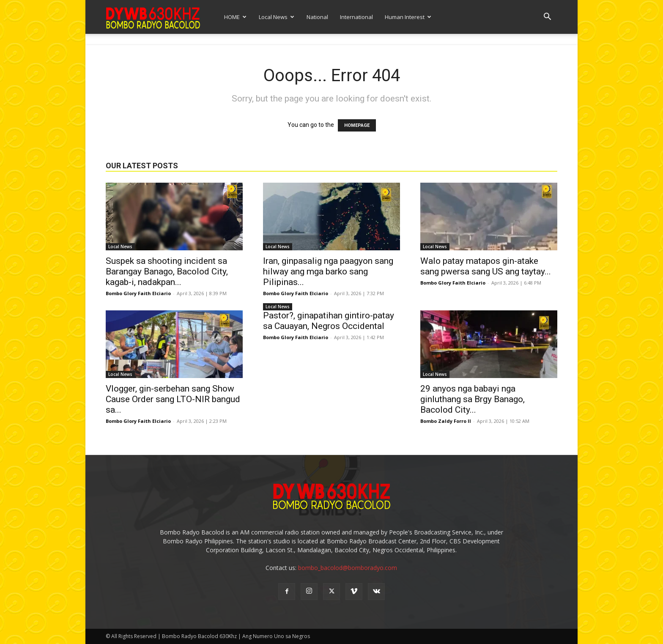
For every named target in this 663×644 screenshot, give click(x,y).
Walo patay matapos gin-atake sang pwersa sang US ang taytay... (486, 266)
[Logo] (153, 17)
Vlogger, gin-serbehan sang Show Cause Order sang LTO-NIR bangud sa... (173, 399)
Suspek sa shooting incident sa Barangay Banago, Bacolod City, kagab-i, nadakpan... (167, 271)
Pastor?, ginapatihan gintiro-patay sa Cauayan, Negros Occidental (329, 321)
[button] (547, 18)
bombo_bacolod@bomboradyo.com (348, 568)
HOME (235, 17)
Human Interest (408, 17)
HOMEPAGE (357, 125)
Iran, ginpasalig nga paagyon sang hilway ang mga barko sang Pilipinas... (328, 271)
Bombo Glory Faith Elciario (138, 293)
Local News (277, 17)
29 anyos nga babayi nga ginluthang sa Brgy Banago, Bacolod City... (473, 399)
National (317, 17)
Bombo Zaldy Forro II (446, 421)
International (356, 17)
